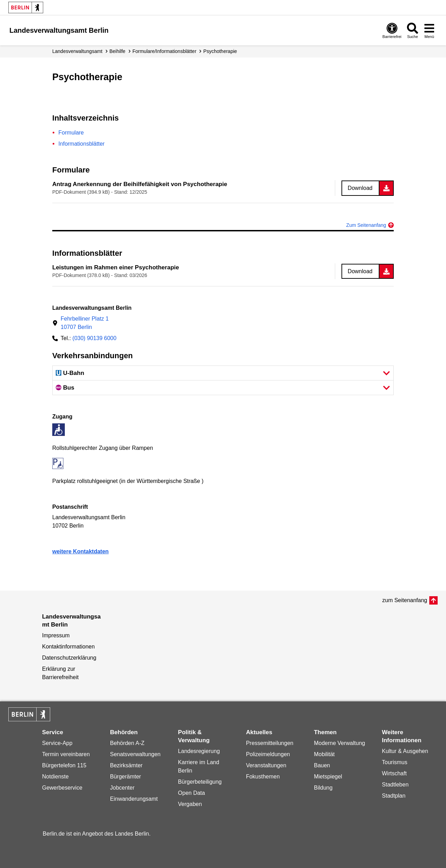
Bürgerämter (126, 777)
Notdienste (56, 777)
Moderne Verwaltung (340, 743)
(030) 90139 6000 (94, 338)
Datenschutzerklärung (69, 658)
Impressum (56, 635)
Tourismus (395, 762)
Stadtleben (395, 785)
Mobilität (324, 754)
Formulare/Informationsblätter (164, 51)
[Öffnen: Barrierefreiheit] (392, 30)
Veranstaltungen (266, 765)
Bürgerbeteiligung (200, 782)
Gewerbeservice (62, 788)
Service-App (57, 743)
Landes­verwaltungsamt (77, 51)
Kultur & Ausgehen (405, 751)
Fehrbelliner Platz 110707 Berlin (85, 323)
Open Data (191, 793)
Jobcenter (122, 788)
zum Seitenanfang (405, 600)
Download (360, 188)
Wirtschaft (394, 773)
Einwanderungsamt (134, 799)
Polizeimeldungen (268, 754)
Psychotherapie (220, 51)
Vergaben (190, 804)
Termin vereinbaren (66, 754)
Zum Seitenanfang (366, 225)
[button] (223, 373)
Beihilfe (117, 51)
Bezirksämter (126, 765)
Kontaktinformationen (68, 647)
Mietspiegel (328, 777)
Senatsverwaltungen (135, 754)
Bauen (322, 765)
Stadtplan (394, 796)
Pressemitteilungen (270, 743)
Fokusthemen (263, 777)
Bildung (323, 788)
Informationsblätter (82, 144)
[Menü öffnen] (429, 30)
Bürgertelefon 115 (64, 765)
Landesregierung (199, 751)
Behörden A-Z (127, 743)
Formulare (71, 133)
